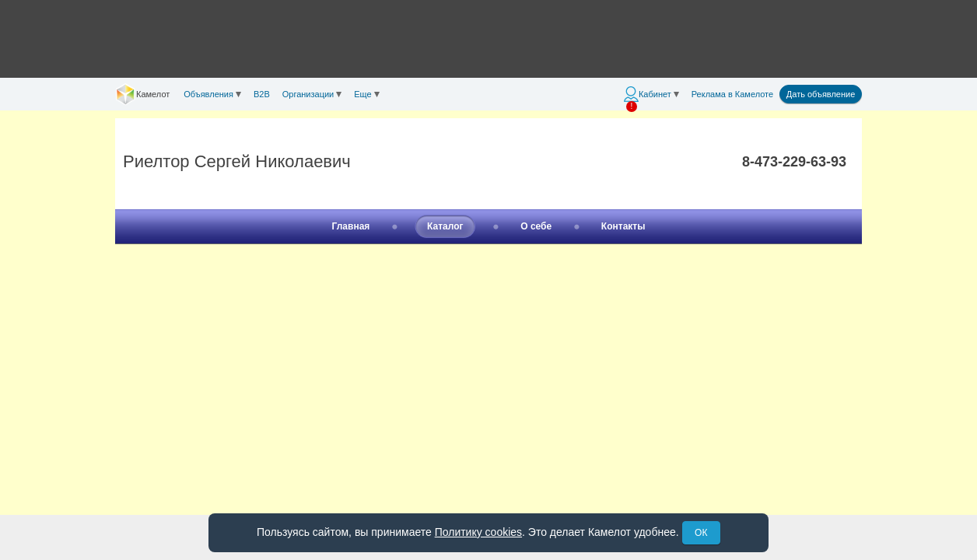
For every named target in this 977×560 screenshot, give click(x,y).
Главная (351, 226)
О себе (536, 226)
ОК (701, 533)
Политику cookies (478, 532)
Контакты (623, 226)
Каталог (445, 226)
